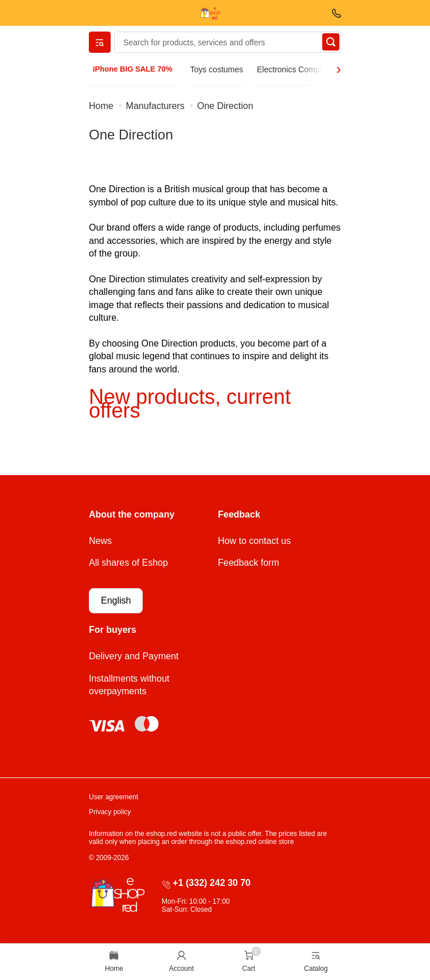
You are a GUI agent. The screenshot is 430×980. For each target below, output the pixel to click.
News (100, 541)
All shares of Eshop (128, 563)
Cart (249, 969)
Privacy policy (110, 812)
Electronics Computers (297, 69)
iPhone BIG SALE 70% (132, 69)
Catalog (316, 969)
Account (181, 969)
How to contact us (254, 541)
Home (114, 969)
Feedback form (249, 563)
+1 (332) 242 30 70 (212, 883)
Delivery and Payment (134, 656)
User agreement (114, 797)
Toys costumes (216, 69)
